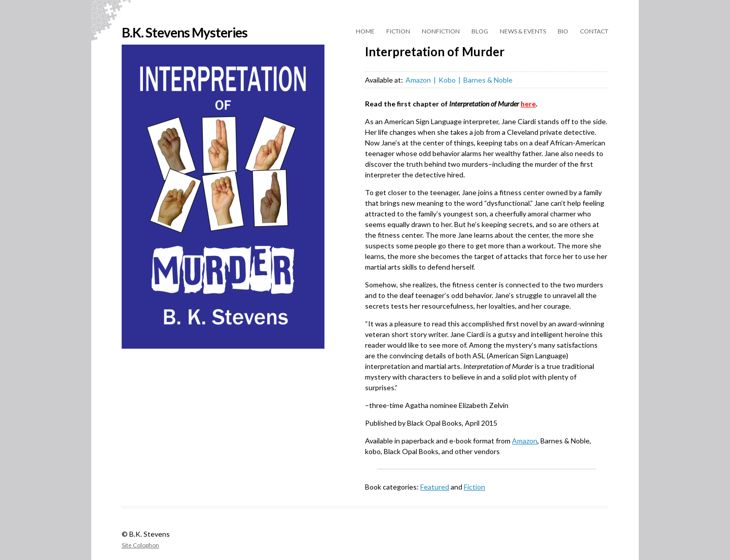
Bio (563, 31)
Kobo (447, 80)
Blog (480, 31)
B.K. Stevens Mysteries (185, 32)
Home (365, 31)
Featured (435, 487)
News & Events (523, 31)
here (528, 104)
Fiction (398, 31)
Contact (594, 31)
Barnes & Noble (488, 80)
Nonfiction (441, 31)
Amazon (418, 80)
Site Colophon (140, 545)
